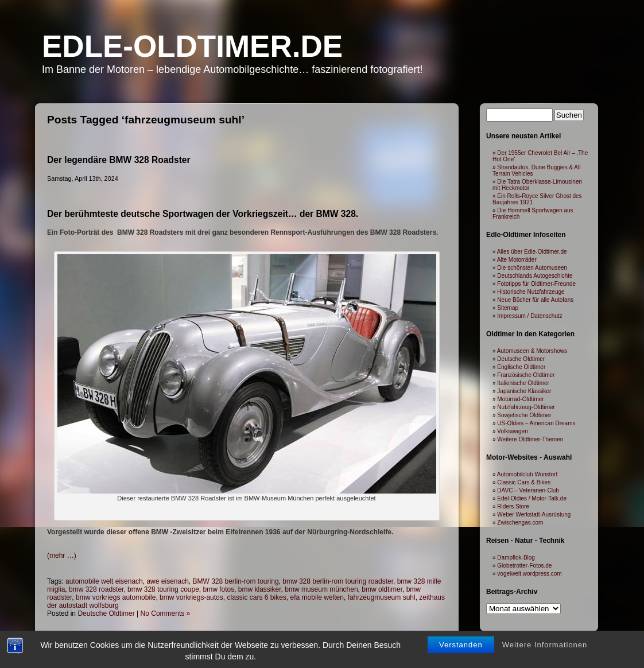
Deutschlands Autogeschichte (535, 276)
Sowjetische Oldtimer (524, 415)
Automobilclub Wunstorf (527, 474)
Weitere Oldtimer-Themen (530, 439)
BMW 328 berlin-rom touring (236, 581)
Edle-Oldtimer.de (192, 46)
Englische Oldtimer (521, 367)
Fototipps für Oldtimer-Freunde (536, 284)
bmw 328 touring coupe (163, 589)
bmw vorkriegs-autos (191, 597)
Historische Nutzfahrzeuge (531, 292)
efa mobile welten (317, 597)
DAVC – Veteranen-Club (528, 490)
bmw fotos (219, 589)
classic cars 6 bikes (256, 597)
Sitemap (508, 308)
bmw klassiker (260, 589)
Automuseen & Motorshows (532, 351)
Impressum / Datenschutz (529, 316)
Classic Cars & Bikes (524, 482)
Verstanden (461, 650)
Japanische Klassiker (524, 391)
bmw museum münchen (321, 589)
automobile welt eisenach (104, 581)
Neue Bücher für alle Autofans (535, 300)
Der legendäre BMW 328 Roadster (119, 160)
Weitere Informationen (545, 650)
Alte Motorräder (517, 260)
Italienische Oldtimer (523, 383)
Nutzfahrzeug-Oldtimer (526, 407)
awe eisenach (167, 581)
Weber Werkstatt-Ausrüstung (534, 514)
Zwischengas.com (520, 523)
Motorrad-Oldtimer (520, 399)
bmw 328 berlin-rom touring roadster (338, 581)
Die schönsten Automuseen (532, 268)
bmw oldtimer (382, 589)
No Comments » (166, 613)
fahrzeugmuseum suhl (382, 597)
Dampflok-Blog (516, 558)
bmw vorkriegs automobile (116, 597)
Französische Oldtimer (526, 375)
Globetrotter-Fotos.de (524, 566)
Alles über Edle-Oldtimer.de (532, 252)
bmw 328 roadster (96, 589)
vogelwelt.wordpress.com (529, 574)
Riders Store (513, 506)
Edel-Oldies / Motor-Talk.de (532, 498)
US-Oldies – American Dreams (536, 423)
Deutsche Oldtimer (106, 613)
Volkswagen (512, 431)
